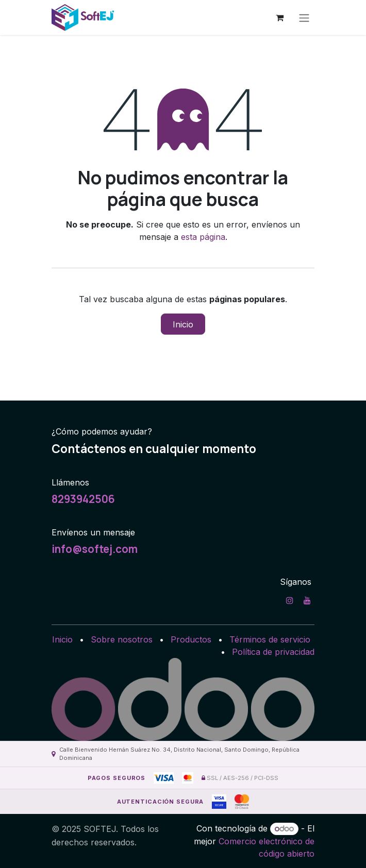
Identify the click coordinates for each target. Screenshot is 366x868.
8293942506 (83, 499)
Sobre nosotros (122, 639)
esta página (203, 237)
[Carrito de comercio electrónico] (279, 18)
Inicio (183, 324)
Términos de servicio (270, 639)
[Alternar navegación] (304, 18)
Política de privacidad (273, 652)
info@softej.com (95, 549)
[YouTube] (307, 600)
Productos (191, 639)
